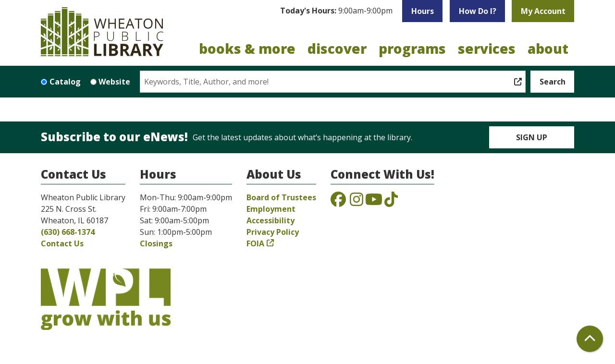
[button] (336, 11)
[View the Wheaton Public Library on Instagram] (357, 202)
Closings (156, 243)
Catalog (65, 82)
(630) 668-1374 (68, 232)
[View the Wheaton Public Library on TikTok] (391, 202)
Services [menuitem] (487, 49)
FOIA (255, 243)
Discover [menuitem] (337, 49)
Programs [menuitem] (412, 49)
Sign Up (532, 137)
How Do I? (478, 11)
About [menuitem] (548, 49)
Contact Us (62, 243)
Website (114, 82)
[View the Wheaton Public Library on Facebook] (338, 202)
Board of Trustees (281, 197)
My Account (543, 11)
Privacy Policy (273, 232)
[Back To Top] (590, 339)
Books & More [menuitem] (247, 49)
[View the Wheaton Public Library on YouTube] (374, 202)
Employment (271, 209)
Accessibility (271, 220)
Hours (423, 11)
